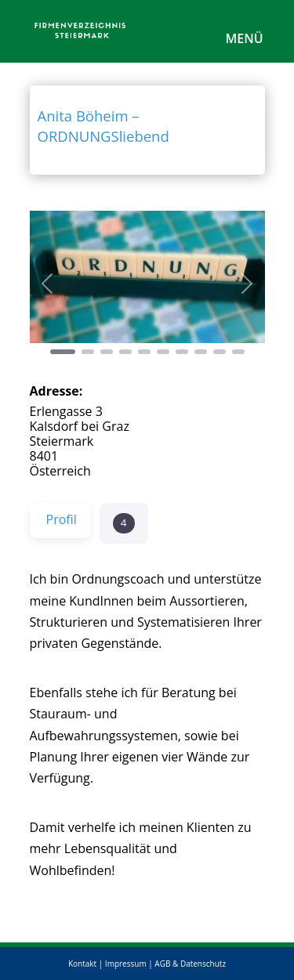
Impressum (126, 964)
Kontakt (82, 964)
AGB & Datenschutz (190, 964)
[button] (47, 284)
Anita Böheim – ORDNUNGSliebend (103, 126)
